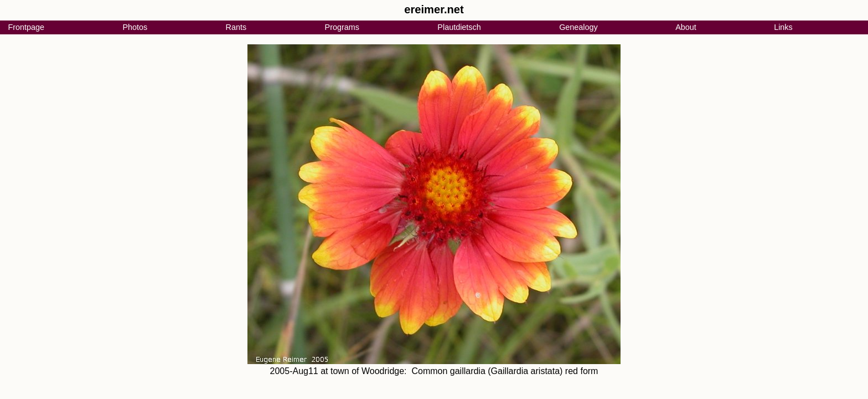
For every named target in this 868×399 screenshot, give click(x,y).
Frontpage (26, 27)
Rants (236, 27)
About (686, 27)
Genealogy (578, 27)
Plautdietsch (459, 27)
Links (783, 27)
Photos (135, 27)
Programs (342, 27)
